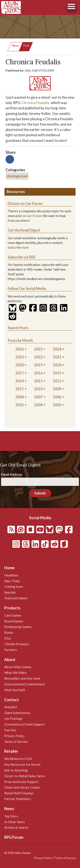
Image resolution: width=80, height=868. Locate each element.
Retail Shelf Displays (19, 793)
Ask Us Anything (16, 770)
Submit (40, 493)
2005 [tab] (20, 405)
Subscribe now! (18, 247)
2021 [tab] (57, 357)
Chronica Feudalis (35, 103)
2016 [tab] (38, 373)
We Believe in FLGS (18, 759)
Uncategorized (17, 176)
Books (9, 632)
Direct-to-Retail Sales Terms (25, 776)
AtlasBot (11, 707)
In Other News (15, 822)
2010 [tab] (38, 389)
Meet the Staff (15, 690)
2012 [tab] (57, 381)
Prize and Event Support (21, 782)
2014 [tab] (20, 381)
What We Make (15, 673)
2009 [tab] (57, 389)
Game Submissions (17, 713)
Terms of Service (16, 742)
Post (26, 45)
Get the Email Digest (24, 230)
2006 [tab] (57, 397)
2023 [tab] (20, 357)
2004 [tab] (38, 405)
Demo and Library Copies (22, 787)
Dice (8, 638)
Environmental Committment (25, 684)
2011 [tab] (20, 389)
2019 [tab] (38, 365)
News (15, 45)
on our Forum (32, 216)
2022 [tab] (38, 357)
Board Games (14, 621)
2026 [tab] (20, 349)
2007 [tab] (38, 397)
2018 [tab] (57, 365)
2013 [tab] (38, 381)
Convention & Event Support (25, 724)
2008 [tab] (20, 397)
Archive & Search (16, 827)
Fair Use (10, 730)
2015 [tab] (57, 373)
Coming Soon (14, 586)
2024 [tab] (57, 349)
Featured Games (16, 598)
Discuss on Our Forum (25, 203)
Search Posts (18, 328)
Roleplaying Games (18, 627)
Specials (10, 592)
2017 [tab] (20, 373)
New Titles (12, 581)
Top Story (11, 816)
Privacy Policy (15, 736)
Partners (11, 650)
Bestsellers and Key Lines (22, 678)
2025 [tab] (38, 349)
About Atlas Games (18, 667)
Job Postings (13, 718)
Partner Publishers (18, 799)
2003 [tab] (57, 405)
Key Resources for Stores (22, 764)
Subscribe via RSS (21, 257)
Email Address (12, 474)
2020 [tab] (20, 365)
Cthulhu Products (17, 644)
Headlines (11, 575)
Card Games (13, 615)
